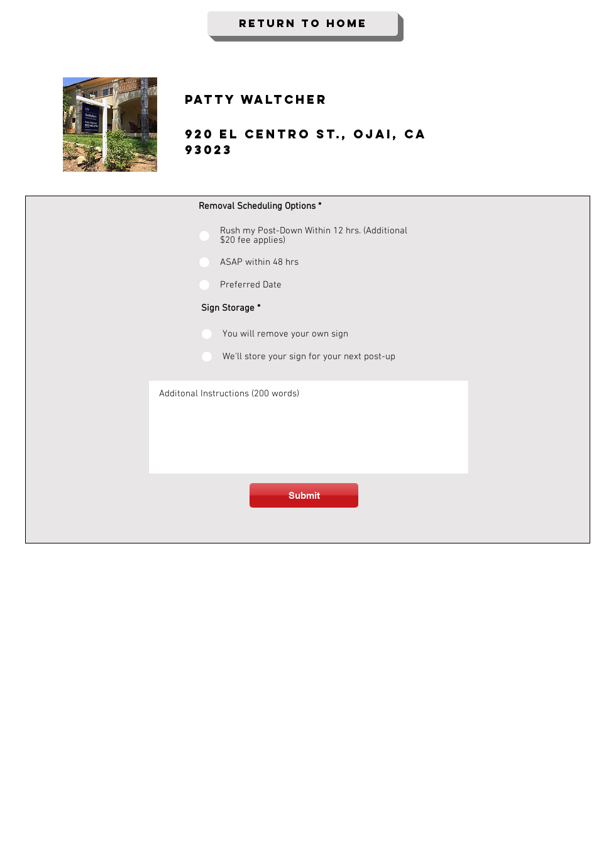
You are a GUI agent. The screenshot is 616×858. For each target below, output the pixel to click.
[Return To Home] (303, 24)
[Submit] (304, 495)
